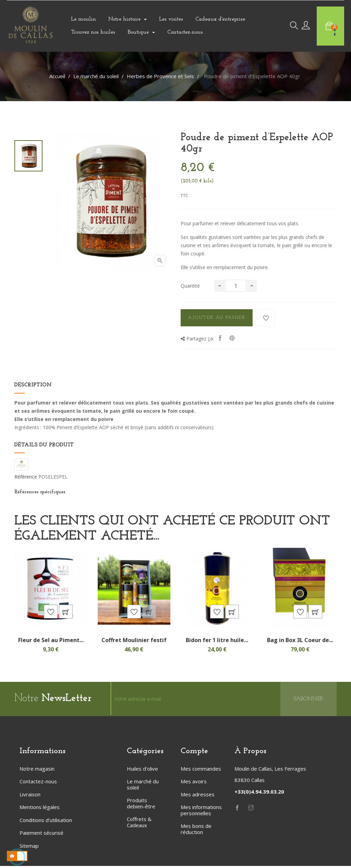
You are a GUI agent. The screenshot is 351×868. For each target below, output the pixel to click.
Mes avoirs (194, 783)
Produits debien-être (141, 805)
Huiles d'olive (142, 771)
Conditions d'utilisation (46, 822)
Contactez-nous (38, 783)
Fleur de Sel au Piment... (51, 642)
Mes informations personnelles (201, 812)
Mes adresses (198, 796)
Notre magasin (37, 771)
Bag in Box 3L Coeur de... (300, 642)
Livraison (30, 796)
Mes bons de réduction (196, 831)
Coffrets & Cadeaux (139, 824)
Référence (26, 477)
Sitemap (29, 848)
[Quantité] (235, 286)
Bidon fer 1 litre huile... (217, 642)
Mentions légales (40, 809)
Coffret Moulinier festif (134, 642)
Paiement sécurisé (41, 835)
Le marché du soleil (143, 786)
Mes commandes (201, 771)
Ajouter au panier (217, 318)
